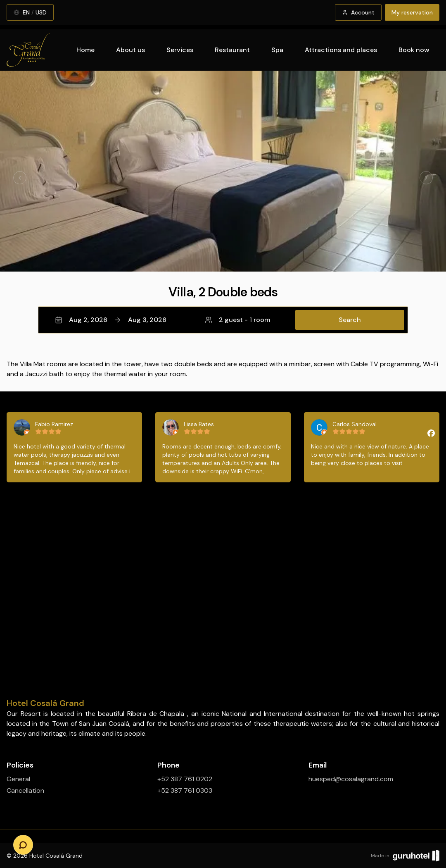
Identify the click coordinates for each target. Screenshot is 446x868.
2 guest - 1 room (237, 320)
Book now (414, 50)
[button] (223, 320)
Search (350, 320)
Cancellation (25, 790)
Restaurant (232, 50)
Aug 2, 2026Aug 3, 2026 (111, 320)
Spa (277, 50)
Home (85, 50)
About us (130, 50)
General (18, 779)
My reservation (412, 12)
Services (180, 50)
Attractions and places (341, 50)
